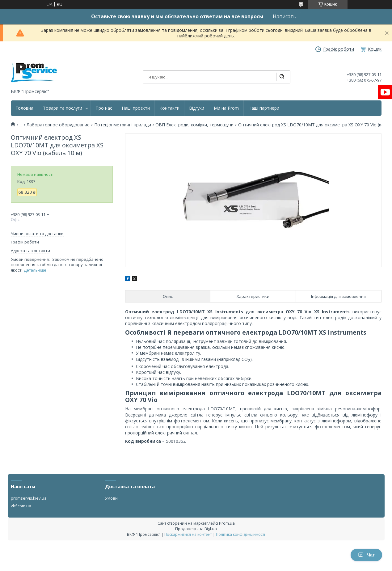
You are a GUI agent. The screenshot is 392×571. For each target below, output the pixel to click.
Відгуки (197, 108)
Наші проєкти (136, 108)
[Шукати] (282, 77)
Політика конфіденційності (240, 534)
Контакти (169, 108)
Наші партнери (264, 108)
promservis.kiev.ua (29, 498)
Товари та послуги (63, 108)
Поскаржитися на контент (188, 534)
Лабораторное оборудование (58, 125)
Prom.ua (227, 523)
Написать (285, 16)
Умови (111, 498)
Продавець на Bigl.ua (196, 529)
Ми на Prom (226, 108)
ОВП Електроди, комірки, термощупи (194, 125)
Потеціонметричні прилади (123, 125)
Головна (24, 108)
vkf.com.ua (21, 506)
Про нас (104, 108)
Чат (366, 555)
